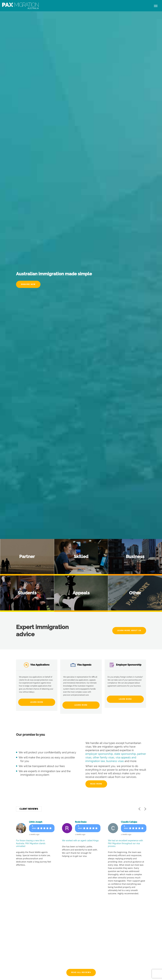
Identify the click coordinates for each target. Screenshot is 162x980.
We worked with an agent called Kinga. (81, 841)
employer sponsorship (99, 754)
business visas (115, 761)
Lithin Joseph (36, 822)
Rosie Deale (81, 822)
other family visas (104, 758)
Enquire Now (28, 284)
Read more (96, 784)
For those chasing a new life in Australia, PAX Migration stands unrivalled (31, 843)
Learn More (37, 702)
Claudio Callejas (130, 822)
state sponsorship (125, 754)
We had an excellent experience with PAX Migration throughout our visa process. (126, 843)
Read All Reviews (81, 972)
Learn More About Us (129, 631)
